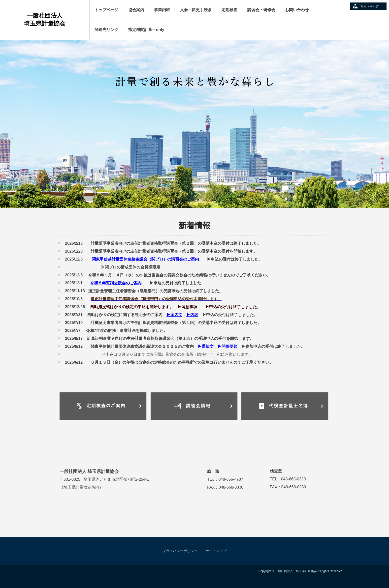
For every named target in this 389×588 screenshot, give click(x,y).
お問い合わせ (297, 10)
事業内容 (162, 10)
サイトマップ (370, 6)
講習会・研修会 (261, 10)
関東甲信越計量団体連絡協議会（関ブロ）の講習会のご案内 (145, 259)
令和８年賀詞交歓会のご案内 (116, 283)
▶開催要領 (227, 346)
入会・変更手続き (196, 10)
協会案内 (136, 10)
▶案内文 (174, 315)
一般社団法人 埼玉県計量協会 (53, 19)
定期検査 (229, 10)
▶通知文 (206, 346)
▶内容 (192, 315)
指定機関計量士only (146, 30)
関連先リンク (106, 30)
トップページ (106, 10)
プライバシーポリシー (180, 551)
